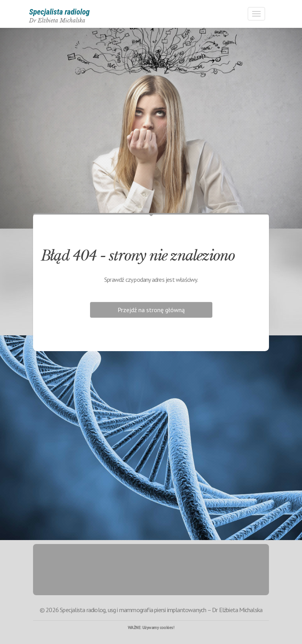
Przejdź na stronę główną (151, 310)
